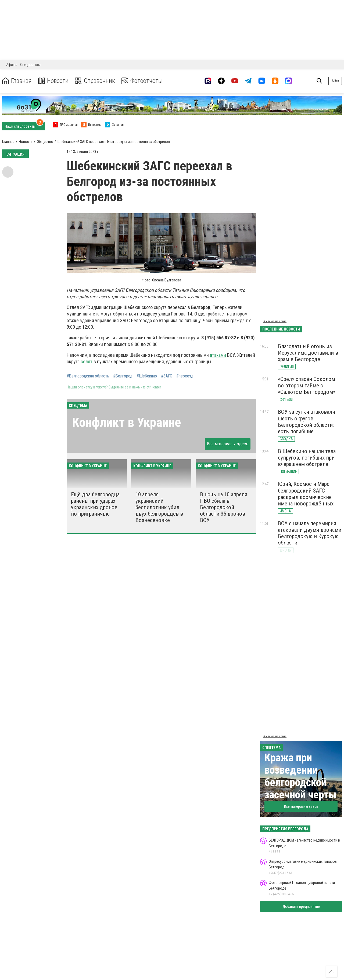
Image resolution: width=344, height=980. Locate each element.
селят (87, 361)
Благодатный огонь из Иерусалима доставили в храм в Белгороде (308, 353)
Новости (53, 81)
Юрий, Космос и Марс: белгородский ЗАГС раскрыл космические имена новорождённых (306, 494)
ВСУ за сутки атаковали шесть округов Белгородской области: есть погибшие (307, 421)
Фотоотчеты (142, 81)
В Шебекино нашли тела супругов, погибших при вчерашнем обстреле (307, 458)
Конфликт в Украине (126, 422)
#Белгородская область (88, 376)
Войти (335, 81)
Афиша (12, 65)
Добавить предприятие (301, 906)
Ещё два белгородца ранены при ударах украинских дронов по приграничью (95, 504)
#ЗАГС (167, 376)
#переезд (185, 376)
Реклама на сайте (275, 321)
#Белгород (123, 376)
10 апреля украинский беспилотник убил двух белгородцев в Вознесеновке (159, 507)
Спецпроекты (30, 65)
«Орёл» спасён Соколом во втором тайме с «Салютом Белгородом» (307, 386)
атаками (218, 355)
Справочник (95, 81)
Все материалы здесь (228, 444)
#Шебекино (147, 376)
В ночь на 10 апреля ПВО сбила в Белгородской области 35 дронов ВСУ (224, 507)
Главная (17, 81)
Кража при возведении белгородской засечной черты (300, 776)
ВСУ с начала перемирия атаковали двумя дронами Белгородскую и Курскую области (310, 533)
